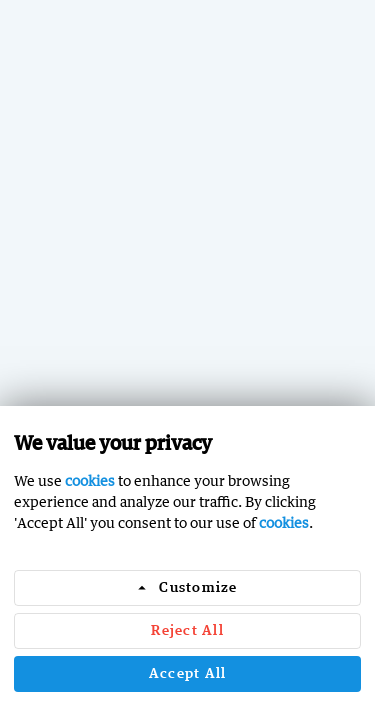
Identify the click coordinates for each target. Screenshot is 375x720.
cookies (90, 480)
